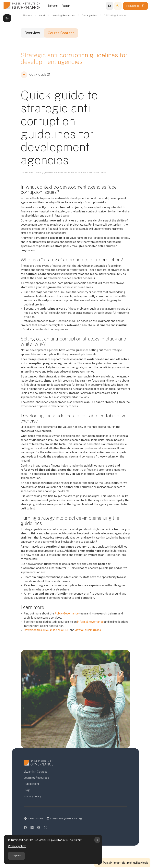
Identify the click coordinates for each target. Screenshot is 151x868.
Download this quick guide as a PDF (46, 630)
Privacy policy (17, 846)
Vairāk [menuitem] (66, 6)
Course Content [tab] (61, 33)
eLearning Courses (35, 772)
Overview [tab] (32, 33)
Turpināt (16, 856)
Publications (32, 784)
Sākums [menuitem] (53, 6)
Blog (27, 790)
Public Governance (67, 613)
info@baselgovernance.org (66, 818)
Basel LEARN (35, 818)
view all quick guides (88, 630)
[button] (110, 6)
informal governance (90, 622)
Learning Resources (36, 778)
